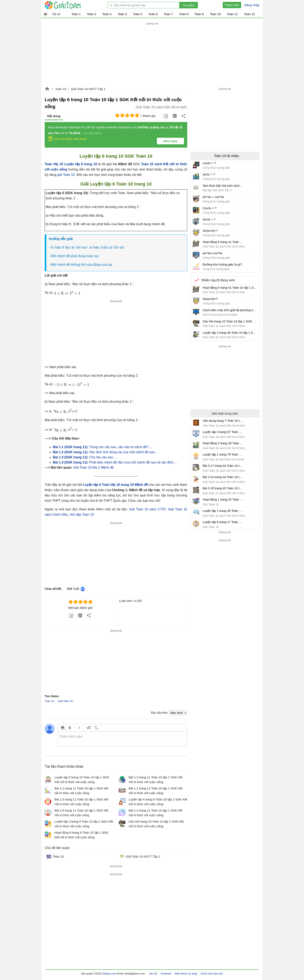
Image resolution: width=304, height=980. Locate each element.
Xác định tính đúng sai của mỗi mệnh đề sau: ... (106, 452)
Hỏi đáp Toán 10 (82, 515)
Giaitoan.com (47, 89)
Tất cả (56, 14)
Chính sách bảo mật (212, 974)
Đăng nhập (252, 5)
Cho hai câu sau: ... (85, 457)
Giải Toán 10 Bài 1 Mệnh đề (93, 467)
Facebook (166, 974)
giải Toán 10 (66, 175)
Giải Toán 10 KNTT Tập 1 (88, 89)
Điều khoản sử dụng (186, 974)
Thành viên (232, 5)
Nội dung (54, 116)
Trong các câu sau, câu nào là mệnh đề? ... (103, 447)
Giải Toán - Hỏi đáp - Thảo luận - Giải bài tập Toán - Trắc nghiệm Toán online (70, 5)
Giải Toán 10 (65, 701)
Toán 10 (61, 89)
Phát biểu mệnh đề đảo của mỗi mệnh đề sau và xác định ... (115, 462)
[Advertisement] (152, 55)
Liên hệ (153, 974)
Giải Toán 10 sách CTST (147, 509)
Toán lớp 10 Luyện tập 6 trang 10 (71, 164)
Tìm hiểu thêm (92, 133)
